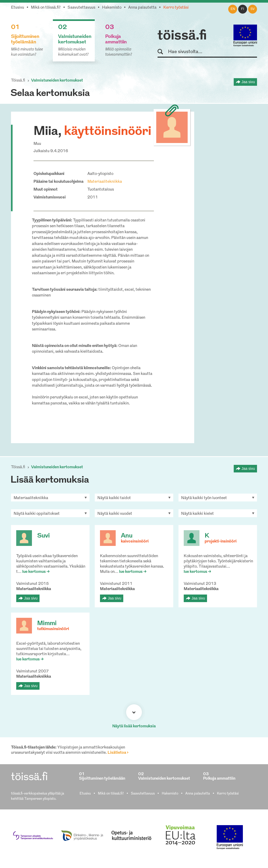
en (233, 9)
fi (243, 9)
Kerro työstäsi (176, 8)
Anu (127, 536)
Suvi (43, 536)
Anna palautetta (142, 8)
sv (253, 9)
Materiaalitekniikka (105, 182)
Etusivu (18, 8)
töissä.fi (182, 36)
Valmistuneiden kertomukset (57, 81)
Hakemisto (112, 8)
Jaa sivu (248, 82)
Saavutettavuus (81, 8)
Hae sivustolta (163, 52)
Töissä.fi (18, 81)
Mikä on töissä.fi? (46, 8)
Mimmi (47, 624)
